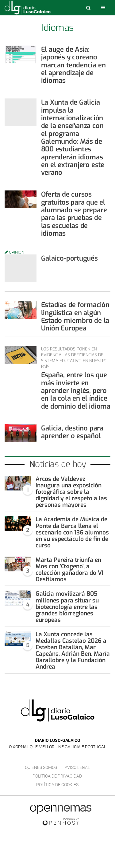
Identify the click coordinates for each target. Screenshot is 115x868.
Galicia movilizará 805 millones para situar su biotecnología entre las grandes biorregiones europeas (67, 607)
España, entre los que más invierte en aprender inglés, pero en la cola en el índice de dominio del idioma (76, 390)
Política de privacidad (57, 776)
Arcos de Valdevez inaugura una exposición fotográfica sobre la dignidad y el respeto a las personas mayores (71, 492)
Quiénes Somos (41, 767)
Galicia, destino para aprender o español (72, 432)
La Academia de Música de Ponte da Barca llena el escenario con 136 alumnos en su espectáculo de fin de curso (72, 532)
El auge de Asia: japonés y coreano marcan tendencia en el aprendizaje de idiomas (73, 65)
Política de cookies (57, 785)
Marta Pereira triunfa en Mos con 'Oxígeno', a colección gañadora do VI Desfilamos (69, 570)
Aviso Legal (77, 767)
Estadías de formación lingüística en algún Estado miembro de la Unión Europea (75, 316)
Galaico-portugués (69, 258)
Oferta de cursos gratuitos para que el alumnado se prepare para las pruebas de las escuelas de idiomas (74, 214)
